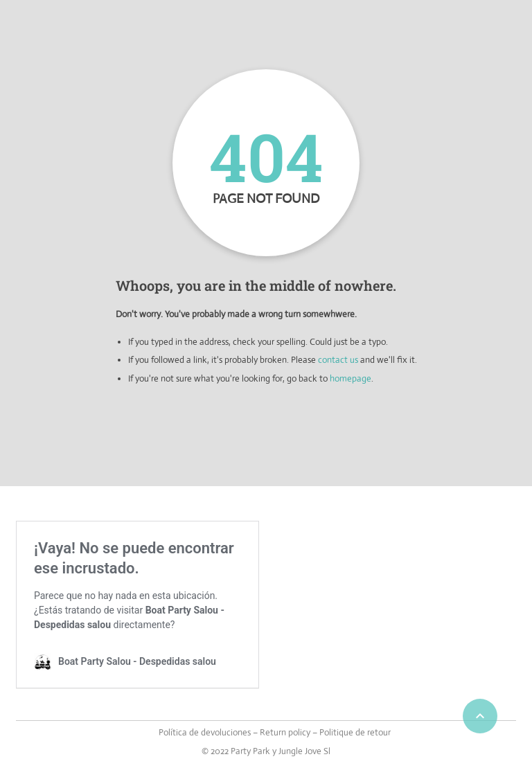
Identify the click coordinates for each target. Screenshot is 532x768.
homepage (351, 378)
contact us (338, 360)
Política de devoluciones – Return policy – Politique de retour (275, 732)
